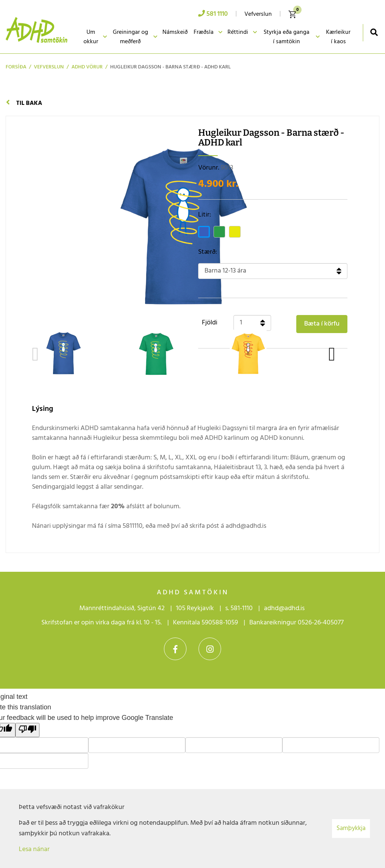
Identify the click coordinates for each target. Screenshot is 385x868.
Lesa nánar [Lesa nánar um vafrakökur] (34, 849)
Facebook (175, 649)
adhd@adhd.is (285, 608)
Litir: (205, 215)
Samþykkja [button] (351, 828)
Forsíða (16, 67)
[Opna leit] (374, 32)
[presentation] (35, 354)
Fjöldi (210, 323)
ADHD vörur (87, 67)
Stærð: (208, 252)
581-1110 (242, 608)
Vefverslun (49, 67)
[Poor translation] (27, 730)
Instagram (210, 649)
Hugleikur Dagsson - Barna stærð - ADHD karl (171, 67)
